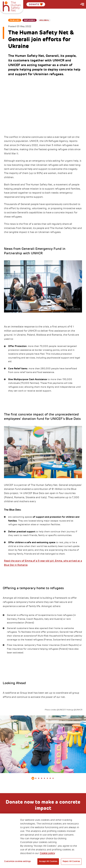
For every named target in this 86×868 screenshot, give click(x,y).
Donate (36, 4)
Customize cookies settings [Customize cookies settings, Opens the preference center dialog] (17, 861)
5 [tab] (45, 778)
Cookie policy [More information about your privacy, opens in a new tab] (47, 853)
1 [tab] (33, 778)
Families (15, 20)
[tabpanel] (43, 744)
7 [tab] (50, 778)
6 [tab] (47, 778)
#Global (44, 20)
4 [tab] (42, 778)
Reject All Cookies (71, 861)
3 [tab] (39, 778)
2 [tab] (36, 778)
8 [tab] (53, 778)
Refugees (30, 20)
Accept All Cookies (48, 861)
